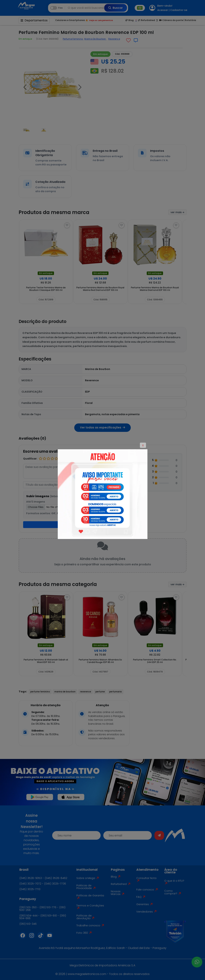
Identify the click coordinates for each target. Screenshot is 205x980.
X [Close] (143, 445)
